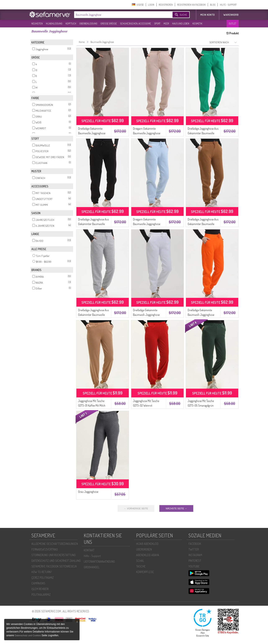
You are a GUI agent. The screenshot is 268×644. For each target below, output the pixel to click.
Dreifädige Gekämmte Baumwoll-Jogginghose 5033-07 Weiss (146, 315)
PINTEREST (195, 561)
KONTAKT (89, 550)
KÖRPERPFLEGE (145, 572)
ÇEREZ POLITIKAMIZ (43, 578)
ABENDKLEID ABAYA (148, 555)
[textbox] (120, 15)
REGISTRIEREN (166, 5)
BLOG (213, 5)
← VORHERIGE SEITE (136, 508)
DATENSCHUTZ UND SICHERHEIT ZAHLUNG (56, 561)
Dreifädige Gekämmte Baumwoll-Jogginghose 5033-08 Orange (201, 315)
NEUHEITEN (37, 24)
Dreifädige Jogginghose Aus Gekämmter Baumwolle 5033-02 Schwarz (93, 224)
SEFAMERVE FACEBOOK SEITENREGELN (54, 566)
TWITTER (194, 549)
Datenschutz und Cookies (28, 635)
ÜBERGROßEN (144, 549)
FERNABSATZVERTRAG (45, 549)
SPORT (157, 24)
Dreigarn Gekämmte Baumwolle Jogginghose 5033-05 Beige (147, 133)
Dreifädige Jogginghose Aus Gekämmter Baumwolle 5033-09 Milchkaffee (203, 224)
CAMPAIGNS (38, 583)
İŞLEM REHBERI (40, 589)
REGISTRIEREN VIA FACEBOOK (191, 5)
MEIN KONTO (208, 15)
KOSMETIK (197, 24)
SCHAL (140, 561)
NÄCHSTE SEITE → (176, 508)
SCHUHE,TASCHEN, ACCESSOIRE (135, 24)
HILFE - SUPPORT (228, 5)
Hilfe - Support (92, 556)
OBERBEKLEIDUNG (88, 24)
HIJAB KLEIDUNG (54, 24)
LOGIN (151, 5)
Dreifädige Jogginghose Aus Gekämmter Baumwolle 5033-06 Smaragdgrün (203, 133)
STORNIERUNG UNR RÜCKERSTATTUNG (53, 555)
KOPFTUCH (71, 24)
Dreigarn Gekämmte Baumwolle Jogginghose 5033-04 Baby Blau (147, 224)
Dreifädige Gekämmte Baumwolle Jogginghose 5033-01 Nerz (92, 133)
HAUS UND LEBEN (181, 24)
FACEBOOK (195, 544)
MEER (166, 24)
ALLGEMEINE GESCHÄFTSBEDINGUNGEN (55, 544)
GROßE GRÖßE (109, 24)
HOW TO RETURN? (42, 572)
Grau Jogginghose (88, 492)
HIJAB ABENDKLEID (147, 544)
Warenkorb (231, 15)
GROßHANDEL (92, 567)
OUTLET (232, 24)
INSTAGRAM (195, 555)
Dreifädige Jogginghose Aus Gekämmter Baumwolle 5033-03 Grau (93, 315)
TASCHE (141, 566)
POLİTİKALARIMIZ (41, 595)
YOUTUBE (194, 566)
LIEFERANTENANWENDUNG (99, 561)
